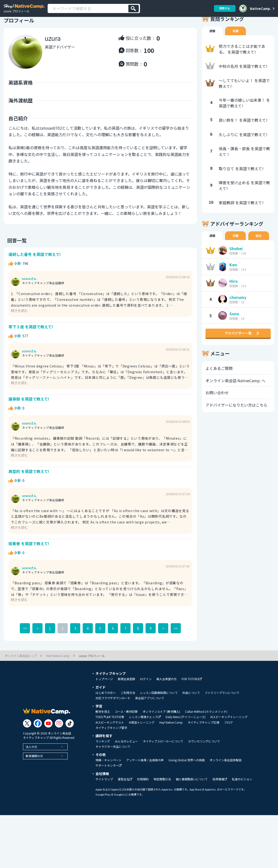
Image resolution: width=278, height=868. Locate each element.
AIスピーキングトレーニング (229, 740)
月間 (237, 42)
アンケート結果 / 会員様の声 (145, 783)
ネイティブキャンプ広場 (203, 745)
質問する (223, 8)
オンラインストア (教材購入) (161, 734)
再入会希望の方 (167, 702)
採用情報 (220, 802)
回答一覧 (13, 252)
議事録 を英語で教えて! (30, 416)
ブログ (228, 745)
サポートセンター (109, 788)
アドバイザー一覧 (238, 351)
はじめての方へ (106, 716)
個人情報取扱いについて (192, 802)
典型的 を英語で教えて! (30, 490)
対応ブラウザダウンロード (113, 721)
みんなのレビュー (126, 764)
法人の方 (31, 769)
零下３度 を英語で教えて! (32, 341)
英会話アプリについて (150, 721)
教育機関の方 (34, 779)
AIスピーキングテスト (110, 745)
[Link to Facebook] (38, 746)
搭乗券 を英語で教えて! (30, 565)
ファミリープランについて (222, 716)
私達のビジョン (242, 802)
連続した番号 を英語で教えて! (36, 267)
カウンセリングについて (204, 764)
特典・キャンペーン (108, 783)
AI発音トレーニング (142, 745)
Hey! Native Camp (171, 745)
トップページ (104, 702)
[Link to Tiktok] (70, 746)
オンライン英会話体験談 (226, 783)
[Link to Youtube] (48, 746)
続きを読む (21, 324)
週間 (213, 42)
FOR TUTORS (192, 702)
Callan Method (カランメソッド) (206, 734)
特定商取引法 (162, 802)
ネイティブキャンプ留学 (111, 751)
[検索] (134, 9)
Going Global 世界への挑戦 (187, 783)
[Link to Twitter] (27, 746)
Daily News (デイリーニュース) (186, 740)
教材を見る (103, 734)
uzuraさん (29, 292)
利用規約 (143, 802)
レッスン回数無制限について (159, 716)
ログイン (146, 702)
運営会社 (125, 802)
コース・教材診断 (126, 734)
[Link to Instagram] (59, 746)
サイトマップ (104, 802)
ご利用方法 (128, 716)
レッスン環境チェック (145, 740)
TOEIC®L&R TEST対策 (110, 740)
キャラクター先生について (113, 769)
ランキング (103, 764)
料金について (191, 716)
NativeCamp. (260, 8)
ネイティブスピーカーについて (163, 764)
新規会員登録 (126, 702)
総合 (261, 248)
